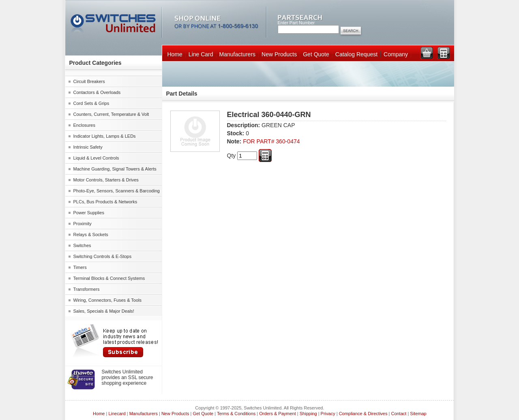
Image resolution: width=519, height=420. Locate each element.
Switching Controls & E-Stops (103, 256)
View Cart (427, 53)
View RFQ (444, 53)
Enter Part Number (296, 23)
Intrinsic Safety (88, 147)
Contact (399, 414)
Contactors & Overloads (97, 92)
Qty (232, 156)
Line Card (201, 54)
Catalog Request (356, 54)
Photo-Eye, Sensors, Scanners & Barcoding (117, 191)
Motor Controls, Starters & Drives (106, 180)
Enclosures (84, 125)
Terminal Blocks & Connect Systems (109, 278)
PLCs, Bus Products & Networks (105, 202)
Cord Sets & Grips (91, 103)
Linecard (117, 414)
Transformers (87, 289)
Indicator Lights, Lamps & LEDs (105, 136)
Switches (82, 245)
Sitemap (418, 414)
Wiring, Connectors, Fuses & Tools (108, 300)
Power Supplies (89, 213)
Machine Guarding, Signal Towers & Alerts (115, 169)
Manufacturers (237, 54)
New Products (279, 54)
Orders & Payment (277, 414)
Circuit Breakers (89, 81)
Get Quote (316, 54)
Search (351, 31)
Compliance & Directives (363, 414)
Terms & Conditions (236, 414)
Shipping (308, 414)
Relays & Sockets (91, 235)
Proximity (83, 224)
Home (175, 54)
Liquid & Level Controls (96, 158)
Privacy (328, 414)
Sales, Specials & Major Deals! (104, 311)
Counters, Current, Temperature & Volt (111, 114)
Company (396, 54)
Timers (80, 267)
